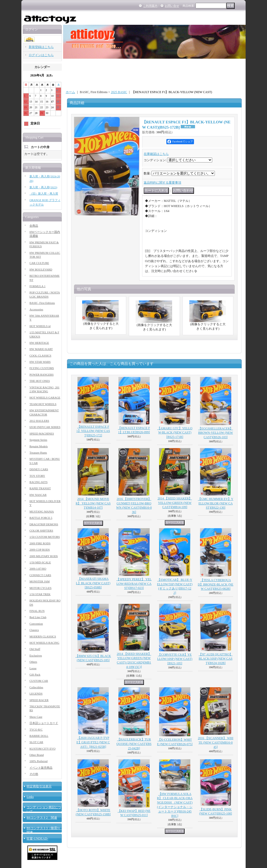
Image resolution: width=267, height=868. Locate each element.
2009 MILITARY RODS (44, 556)
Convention (36, 624)
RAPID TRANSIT (40, 488)
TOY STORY (37, 476)
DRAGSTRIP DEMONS (44, 524)
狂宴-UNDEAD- (37, 839)
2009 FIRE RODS (40, 543)
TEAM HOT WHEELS (43, 404)
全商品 (34, 226)
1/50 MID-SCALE (40, 562)
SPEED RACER (39, 700)
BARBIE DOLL (39, 736)
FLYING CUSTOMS (42, 368)
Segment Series (38, 440)
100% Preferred (38, 761)
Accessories (36, 309)
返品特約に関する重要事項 (162, 183)
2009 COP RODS (40, 550)
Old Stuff (35, 649)
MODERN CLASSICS (43, 636)
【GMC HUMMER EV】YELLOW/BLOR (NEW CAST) (216, 503)
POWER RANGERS (42, 375)
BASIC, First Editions (42, 303)
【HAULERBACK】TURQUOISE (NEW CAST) (134, 744)
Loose (33, 668)
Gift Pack (35, 674)
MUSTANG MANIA (42, 511)
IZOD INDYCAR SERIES (45, 427)
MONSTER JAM (40, 581)
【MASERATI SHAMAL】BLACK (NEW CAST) (93, 583)
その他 (34, 774)
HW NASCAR (38, 495)
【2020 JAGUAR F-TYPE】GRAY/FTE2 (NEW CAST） (93, 742)
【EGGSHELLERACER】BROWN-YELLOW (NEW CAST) (216, 433)
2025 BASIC (119, 92)
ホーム (70, 92)
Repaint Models (39, 446)
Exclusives (36, 655)
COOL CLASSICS (40, 355)
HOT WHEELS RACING (44, 643)
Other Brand (37, 755)
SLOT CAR (36, 742)
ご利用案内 (150, 6)
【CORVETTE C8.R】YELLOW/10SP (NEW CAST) (175, 659)
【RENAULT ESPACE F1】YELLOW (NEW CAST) (93, 431)
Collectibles (36, 687)
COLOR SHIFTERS (41, 531)
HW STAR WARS (40, 362)
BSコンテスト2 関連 (42, 818)
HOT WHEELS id (40, 326)
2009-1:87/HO (38, 569)
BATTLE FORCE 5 (41, 518)
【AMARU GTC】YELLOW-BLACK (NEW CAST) (175, 433)
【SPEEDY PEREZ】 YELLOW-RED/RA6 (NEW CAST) (134, 584)
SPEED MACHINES (42, 433)
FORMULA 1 (37, 286)
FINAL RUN (37, 611)
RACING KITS (38, 482)
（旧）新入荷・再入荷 (44, 194)
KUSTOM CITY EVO (43, 749)
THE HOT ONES (40, 381)
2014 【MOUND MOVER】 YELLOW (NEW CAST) (93, 503)
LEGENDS (36, 694)
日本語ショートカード (44, 723)
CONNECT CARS (40, 575)
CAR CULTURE (39, 263)
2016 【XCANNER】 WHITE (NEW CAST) (216, 743)
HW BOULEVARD (41, 269)
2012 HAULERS (39, 421)
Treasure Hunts (38, 453)
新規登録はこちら (41, 47)
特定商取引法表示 (39, 786)
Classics (34, 630)
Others (33, 662)
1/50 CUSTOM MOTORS (45, 537)
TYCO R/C (36, 730)
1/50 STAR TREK (40, 594)
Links (30, 797)
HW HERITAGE (39, 343)
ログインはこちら (41, 55)
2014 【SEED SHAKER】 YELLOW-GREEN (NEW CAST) (175, 503)
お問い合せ (172, 6)
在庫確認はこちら (156, 154)
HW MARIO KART (41, 349)
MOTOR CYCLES (40, 588)
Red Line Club (38, 617)
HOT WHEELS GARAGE (45, 397)
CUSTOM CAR (39, 681)
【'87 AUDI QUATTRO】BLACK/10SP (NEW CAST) (216, 659)
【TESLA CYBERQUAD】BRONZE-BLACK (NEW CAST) (216, 584)
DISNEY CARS (39, 469)
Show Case (36, 717)
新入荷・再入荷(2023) (43, 187)
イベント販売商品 (41, 768)
